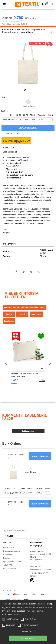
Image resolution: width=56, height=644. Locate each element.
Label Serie (8, 30)
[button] (43, 4)
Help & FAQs (8, 565)
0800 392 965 (36, 566)
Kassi (22, 314)
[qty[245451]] (50, 120)
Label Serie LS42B (10, 152)
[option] (28, 64)
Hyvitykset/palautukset (12, 562)
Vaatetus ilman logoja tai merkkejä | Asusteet (25, 307)
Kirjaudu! (9, 536)
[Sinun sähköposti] (25, 531)
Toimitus (6, 558)
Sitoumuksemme (10, 569)
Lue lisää (17, 614)
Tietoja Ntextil (8, 548)
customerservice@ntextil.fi (41, 554)
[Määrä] (48, 493)
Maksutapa (7, 555)
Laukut (9, 314)
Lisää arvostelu (28, 431)
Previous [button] (6, 66)
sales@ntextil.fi (36, 560)
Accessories (37, 314)
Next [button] (52, 66)
